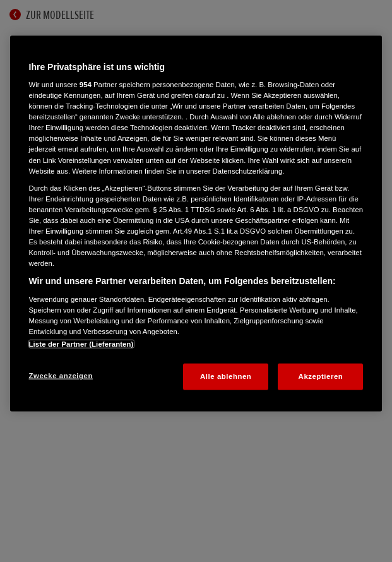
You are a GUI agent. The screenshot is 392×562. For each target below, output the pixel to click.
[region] (196, 223)
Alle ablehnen (226, 376)
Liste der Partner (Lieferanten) (81, 344)
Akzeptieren (321, 376)
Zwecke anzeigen (61, 376)
